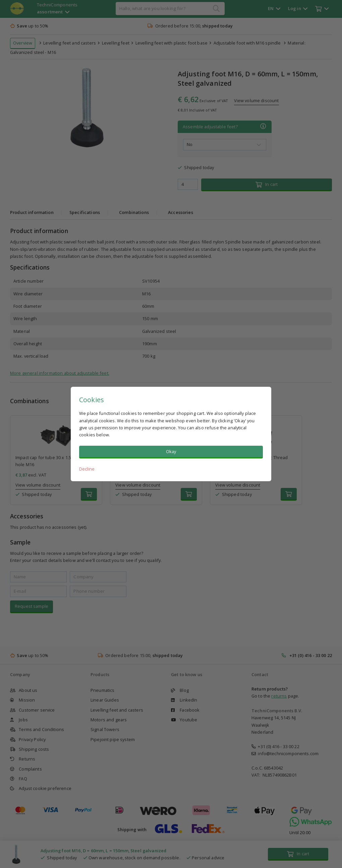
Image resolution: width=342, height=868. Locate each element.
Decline (87, 469)
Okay (171, 451)
